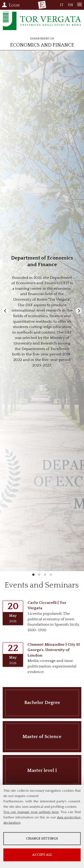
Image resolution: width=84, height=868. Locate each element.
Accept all (42, 855)
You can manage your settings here (31, 812)
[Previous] (5, 311)
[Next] (79, 311)
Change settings (42, 839)
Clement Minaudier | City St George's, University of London (54, 650)
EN (70, 6)
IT (62, 6)
